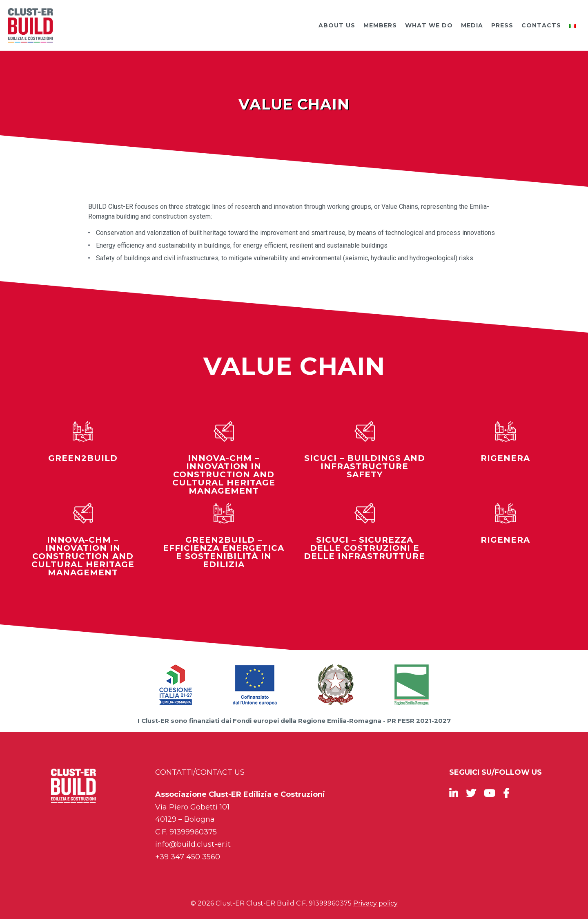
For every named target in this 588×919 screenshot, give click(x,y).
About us (337, 25)
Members (380, 25)
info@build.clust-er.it (193, 844)
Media (472, 25)
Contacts (541, 25)
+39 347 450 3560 (188, 857)
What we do (429, 25)
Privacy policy (375, 903)
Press (502, 25)
